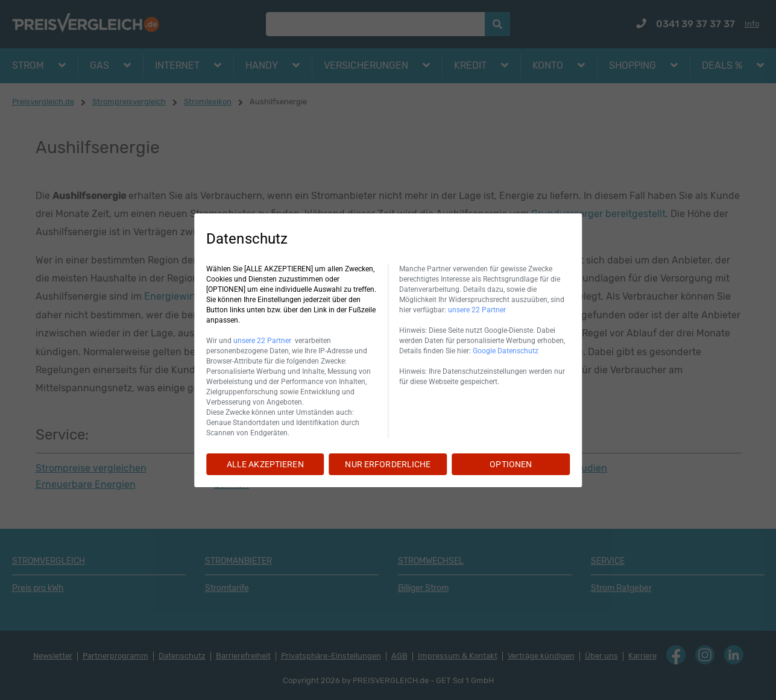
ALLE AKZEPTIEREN (265, 464)
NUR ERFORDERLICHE (388, 464)
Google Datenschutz (506, 351)
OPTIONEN (511, 464)
